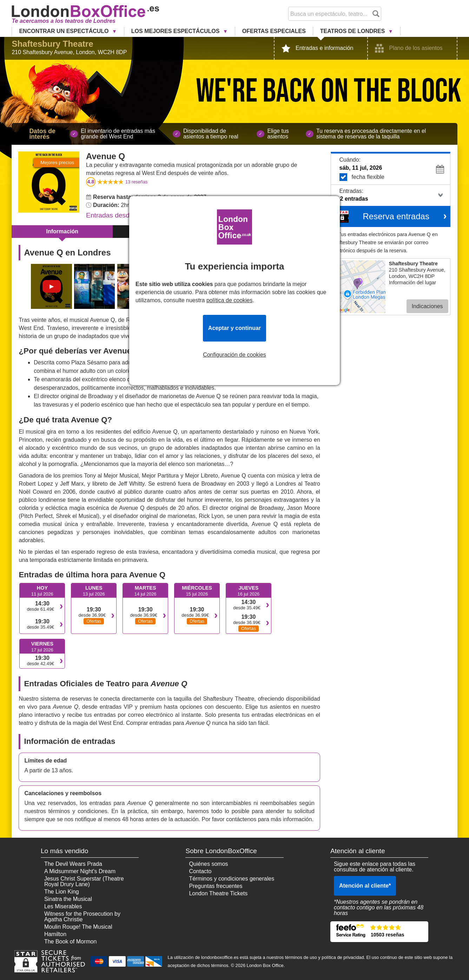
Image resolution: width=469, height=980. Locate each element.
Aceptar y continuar (234, 328)
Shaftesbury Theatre (52, 44)
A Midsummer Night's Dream (80, 871)
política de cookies (230, 300)
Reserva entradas (396, 216)
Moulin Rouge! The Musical (78, 927)
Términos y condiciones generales (232, 879)
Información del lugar (412, 283)
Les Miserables (63, 906)
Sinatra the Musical (68, 899)
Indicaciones (427, 306)
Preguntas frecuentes (216, 886)
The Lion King (62, 892)
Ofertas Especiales (274, 31)
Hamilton (55, 934)
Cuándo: (350, 160)
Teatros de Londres (353, 31)
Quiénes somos (208, 864)
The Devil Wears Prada (73, 864)
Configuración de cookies (234, 355)
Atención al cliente (365, 886)
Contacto (200, 871)
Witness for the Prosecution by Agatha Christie (82, 917)
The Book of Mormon (70, 942)
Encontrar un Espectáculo (65, 31)
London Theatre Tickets (218, 893)
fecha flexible (393, 177)
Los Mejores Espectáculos (176, 31)
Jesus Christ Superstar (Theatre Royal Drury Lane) (84, 881)
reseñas (136, 182)
